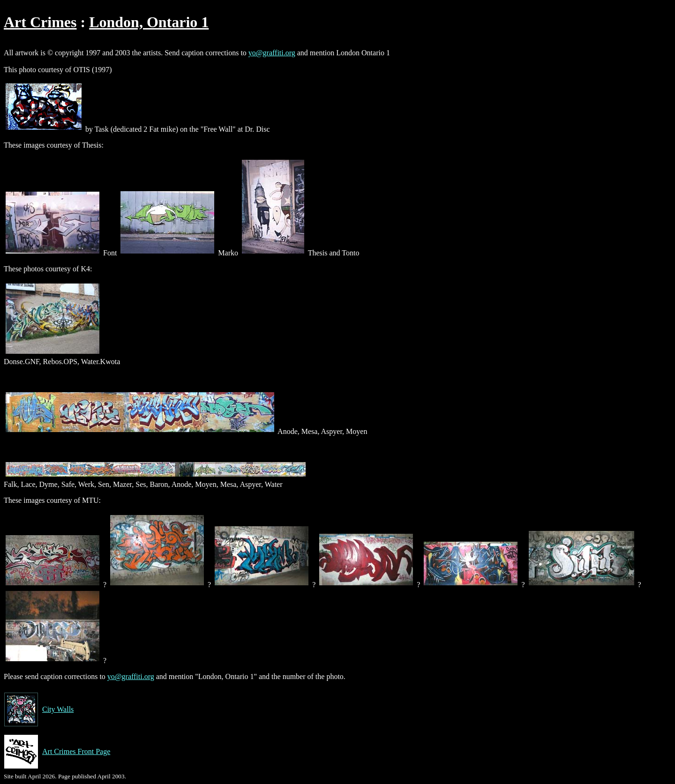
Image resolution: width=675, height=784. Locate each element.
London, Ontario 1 (149, 22)
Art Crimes (40, 22)
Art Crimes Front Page (57, 752)
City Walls (39, 709)
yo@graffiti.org (272, 53)
